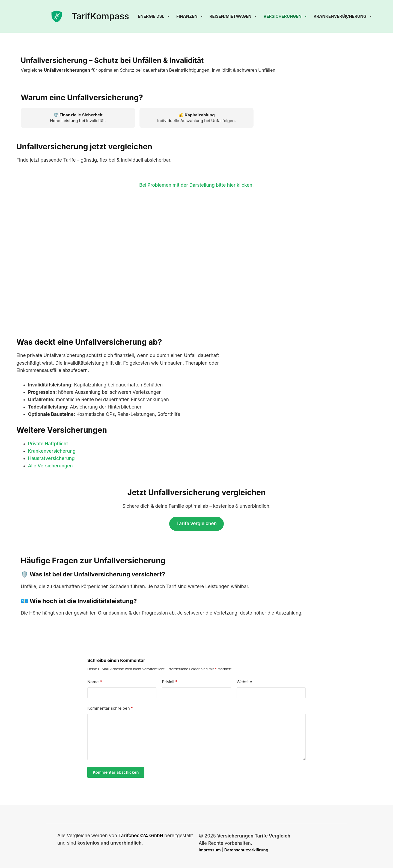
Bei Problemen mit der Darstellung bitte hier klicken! (196, 185)
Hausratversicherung (51, 458)
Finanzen (191, 16)
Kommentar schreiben (110, 708)
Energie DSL (155, 16)
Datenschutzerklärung (246, 850)
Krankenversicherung (52, 451)
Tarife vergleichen (196, 524)
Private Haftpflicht (48, 444)
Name (95, 682)
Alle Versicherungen (50, 466)
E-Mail (170, 682)
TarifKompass (100, 16)
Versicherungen (286, 16)
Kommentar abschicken (116, 772)
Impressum (210, 850)
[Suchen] (345, 16)
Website (244, 682)
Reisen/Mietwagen (234, 16)
